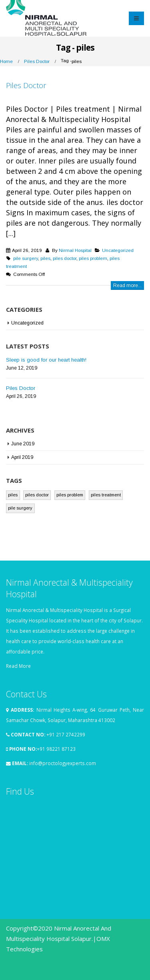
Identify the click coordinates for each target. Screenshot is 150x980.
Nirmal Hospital (75, 250)
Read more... (127, 285)
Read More (18, 666)
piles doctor (65, 258)
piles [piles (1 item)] (13, 495)
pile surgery (26, 258)
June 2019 (23, 444)
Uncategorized (118, 250)
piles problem (93, 258)
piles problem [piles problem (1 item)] (70, 495)
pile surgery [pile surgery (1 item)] (20, 508)
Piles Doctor (26, 85)
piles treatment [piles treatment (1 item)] (106, 495)
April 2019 (22, 457)
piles (45, 258)
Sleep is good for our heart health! (46, 360)
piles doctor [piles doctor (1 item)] (37, 495)
